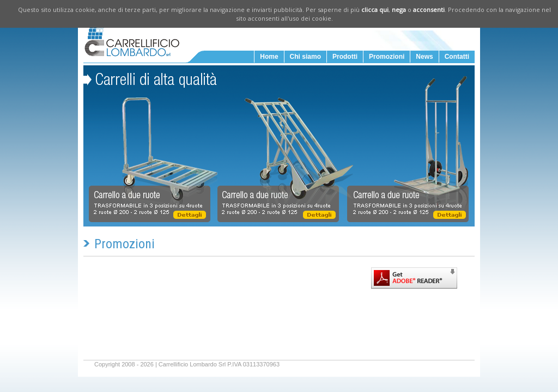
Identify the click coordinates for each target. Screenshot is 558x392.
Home (269, 57)
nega (399, 10)
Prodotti (345, 57)
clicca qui (375, 10)
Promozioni (387, 57)
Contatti (457, 57)
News (424, 57)
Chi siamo (305, 57)
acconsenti (429, 10)
